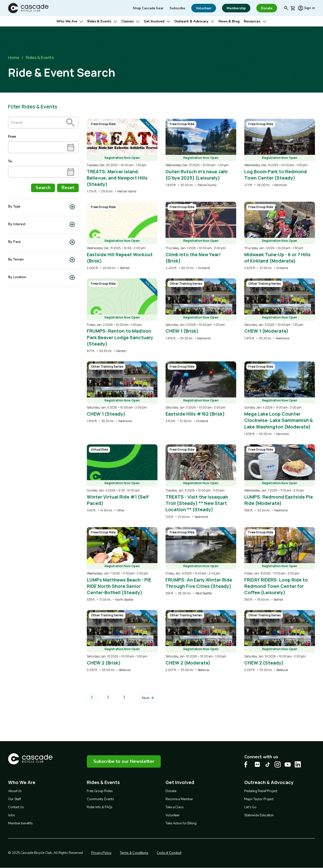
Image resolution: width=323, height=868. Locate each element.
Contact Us (16, 807)
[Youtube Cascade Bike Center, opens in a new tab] (288, 764)
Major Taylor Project (259, 799)
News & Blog (229, 21)
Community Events (100, 799)
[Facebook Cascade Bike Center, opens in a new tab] (247, 764)
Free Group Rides (100, 791)
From (12, 137)
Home (14, 57)
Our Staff (15, 799)
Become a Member (179, 799)
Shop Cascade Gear (148, 8)
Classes (128, 21)
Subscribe (177, 8)
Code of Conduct (169, 853)
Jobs (11, 815)
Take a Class (175, 807)
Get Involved (154, 21)
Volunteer (173, 815)
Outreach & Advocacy (191, 21)
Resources (252, 21)
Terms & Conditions (134, 853)
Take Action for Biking (181, 823)
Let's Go (250, 807)
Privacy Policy (101, 853)
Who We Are (67, 21)
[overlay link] (122, 156)
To (10, 161)
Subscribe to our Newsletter (124, 761)
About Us (15, 791)
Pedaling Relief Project (261, 791)
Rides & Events (99, 21)
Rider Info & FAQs (100, 807)
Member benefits (20, 823)
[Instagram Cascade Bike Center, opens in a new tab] (278, 764)
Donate (171, 791)
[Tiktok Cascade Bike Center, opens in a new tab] (267, 764)
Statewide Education (259, 815)
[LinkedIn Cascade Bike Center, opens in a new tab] (298, 764)
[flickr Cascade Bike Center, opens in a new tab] (257, 764)
